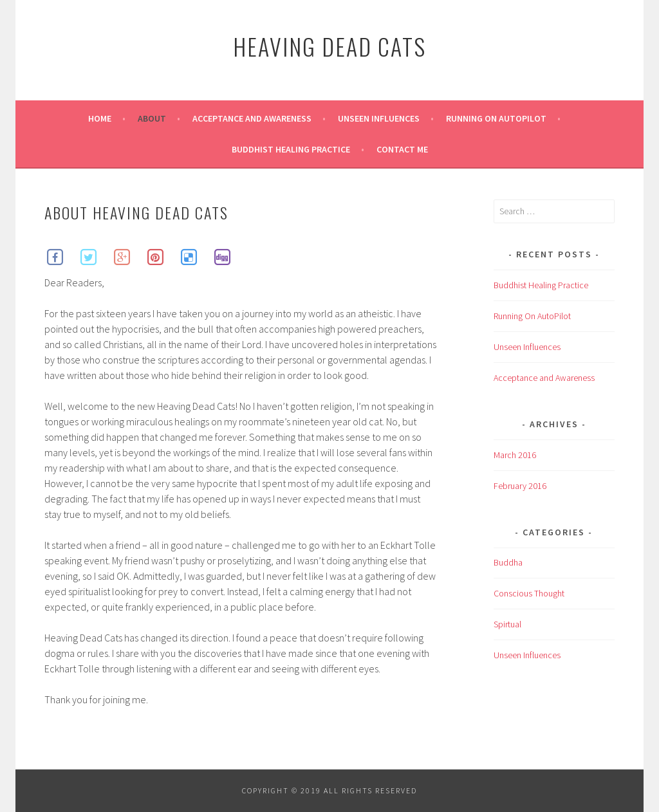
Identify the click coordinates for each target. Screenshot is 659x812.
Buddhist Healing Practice (291, 149)
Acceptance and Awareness (252, 118)
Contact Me (402, 149)
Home (100, 118)
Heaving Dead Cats (329, 46)
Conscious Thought (529, 593)
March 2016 (515, 455)
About (152, 118)
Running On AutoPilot (496, 118)
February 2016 (520, 486)
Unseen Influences (379, 118)
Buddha (508, 562)
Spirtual (507, 624)
